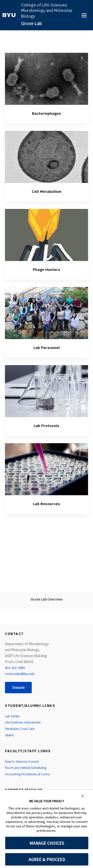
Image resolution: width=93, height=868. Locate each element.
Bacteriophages (47, 113)
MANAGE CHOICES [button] (47, 843)
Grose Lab (31, 23)
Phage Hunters (47, 269)
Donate (20, 688)
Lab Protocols (47, 425)
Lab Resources (47, 503)
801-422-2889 (16, 668)
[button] (83, 795)
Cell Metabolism (47, 191)
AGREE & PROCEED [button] (47, 859)
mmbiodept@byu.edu (21, 674)
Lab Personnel (46, 347)
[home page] (9, 15)
